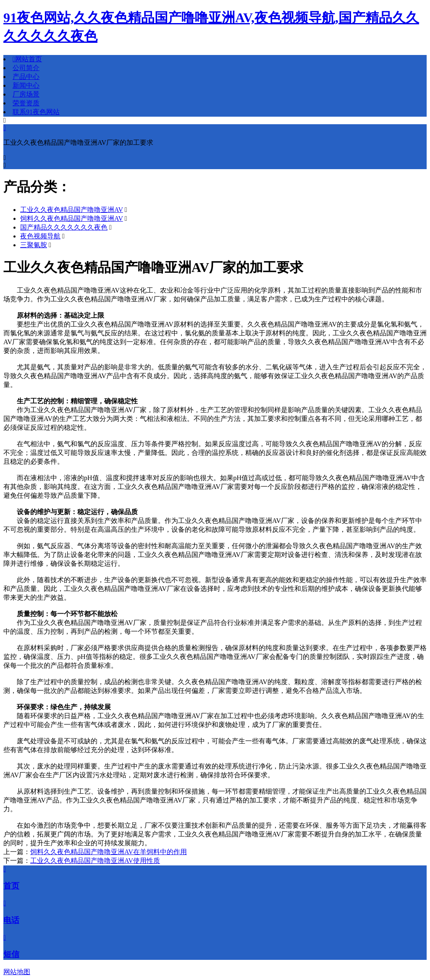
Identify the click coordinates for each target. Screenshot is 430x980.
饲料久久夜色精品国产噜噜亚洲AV (72, 218)
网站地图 (17, 972)
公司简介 (26, 68)
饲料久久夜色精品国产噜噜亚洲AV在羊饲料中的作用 (109, 852)
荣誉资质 (26, 103)
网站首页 (27, 59)
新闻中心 (26, 85)
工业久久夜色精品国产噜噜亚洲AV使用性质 (95, 861)
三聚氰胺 (34, 245)
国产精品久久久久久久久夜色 (64, 227)
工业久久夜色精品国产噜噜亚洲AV (72, 210)
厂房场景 (26, 94)
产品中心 (26, 77)
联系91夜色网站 (36, 112)
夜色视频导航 (40, 236)
